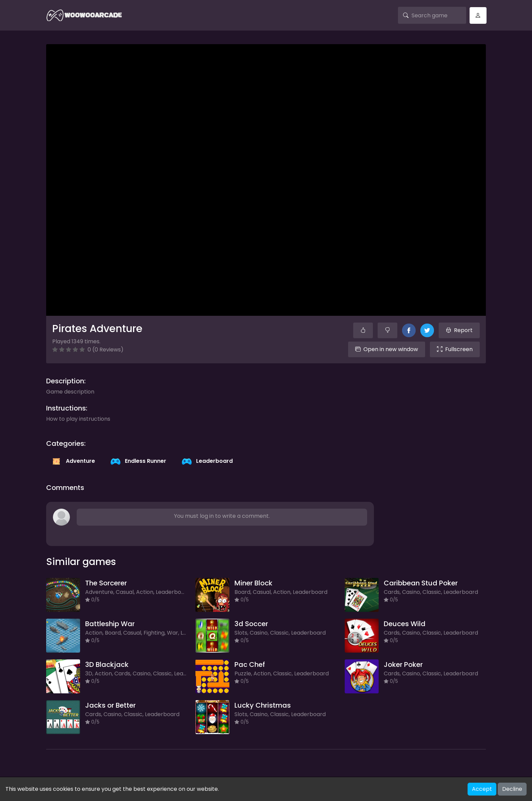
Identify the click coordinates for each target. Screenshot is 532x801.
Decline (512, 789)
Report (459, 330)
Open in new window (387, 349)
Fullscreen (455, 349)
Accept (482, 789)
